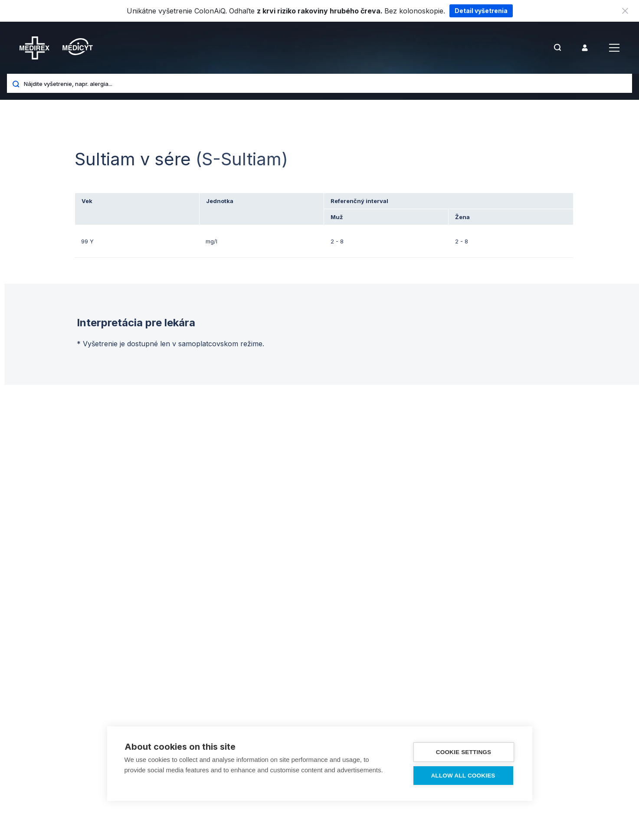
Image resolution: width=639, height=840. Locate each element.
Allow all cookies (463, 776)
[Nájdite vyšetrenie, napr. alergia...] (325, 83)
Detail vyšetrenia (481, 11)
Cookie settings (464, 752)
